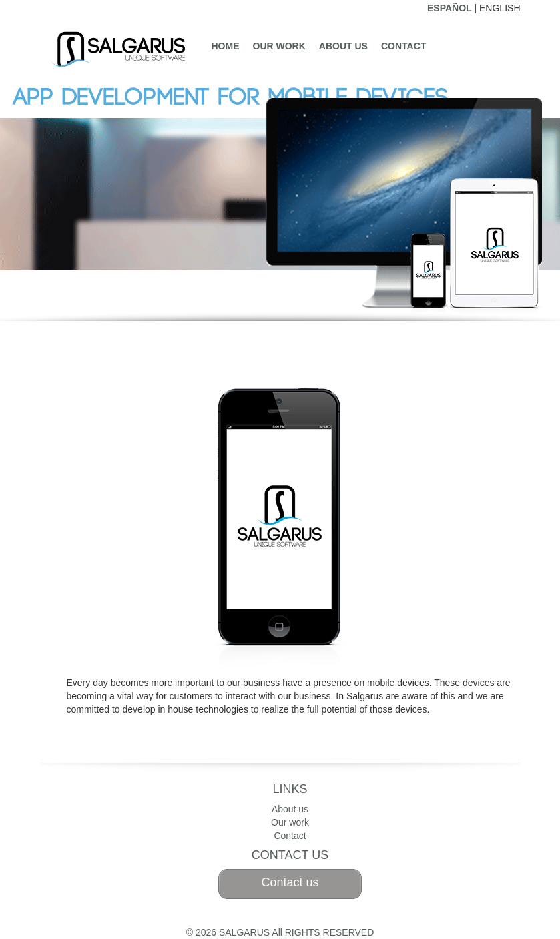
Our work (279, 46)
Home (226, 46)
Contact (403, 46)
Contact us (290, 882)
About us (343, 46)
